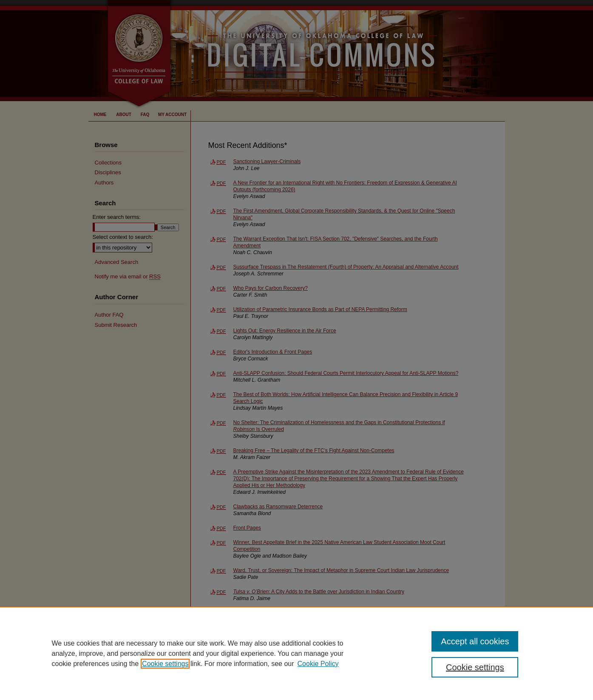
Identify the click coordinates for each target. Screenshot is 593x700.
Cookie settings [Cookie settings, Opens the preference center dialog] (475, 667)
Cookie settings (165, 664)
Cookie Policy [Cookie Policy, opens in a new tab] (318, 664)
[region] (296, 653)
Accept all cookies (475, 641)
